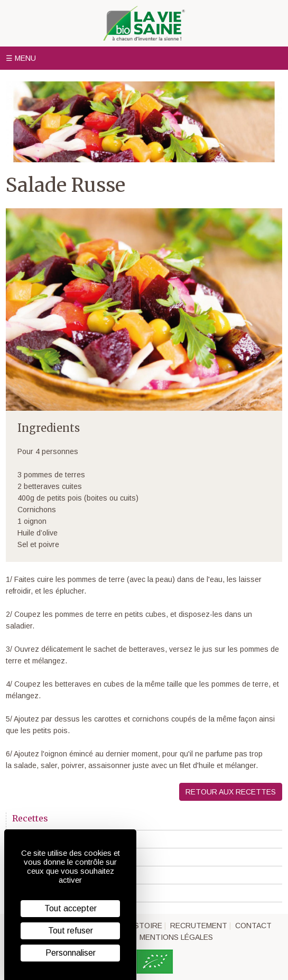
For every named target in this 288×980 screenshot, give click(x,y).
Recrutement (199, 926)
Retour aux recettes (231, 792)
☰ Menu (21, 58)
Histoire (145, 926)
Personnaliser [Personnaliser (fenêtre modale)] (71, 953)
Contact (253, 926)
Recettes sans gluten (51, 875)
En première (36, 839)
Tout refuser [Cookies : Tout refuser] (71, 931)
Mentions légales (176, 937)
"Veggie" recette (42, 857)
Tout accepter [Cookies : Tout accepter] (71, 908)
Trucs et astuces (44, 893)
